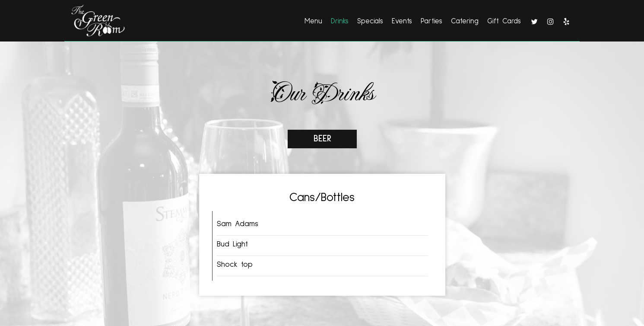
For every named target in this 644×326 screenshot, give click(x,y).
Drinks (340, 21)
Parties (431, 21)
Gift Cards (504, 21)
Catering (465, 21)
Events (402, 21)
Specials (370, 21)
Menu (313, 21)
